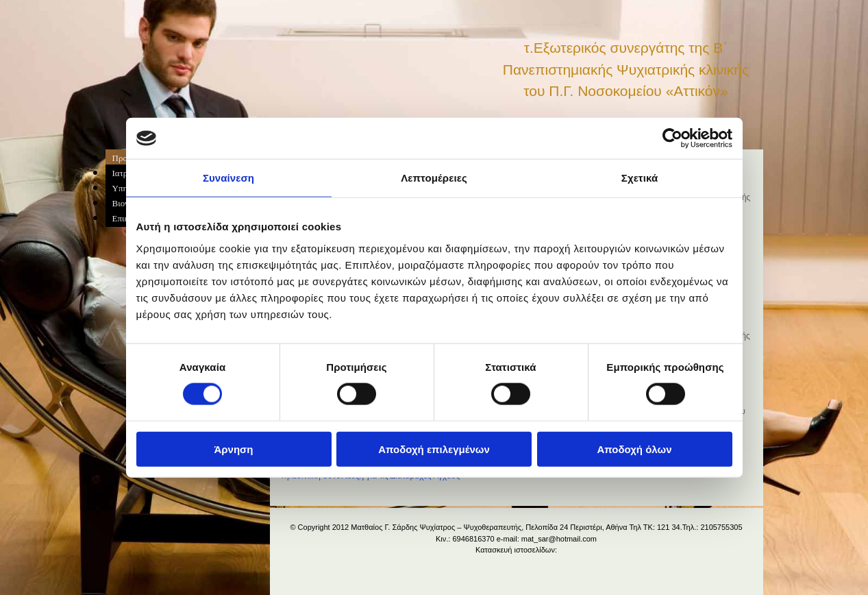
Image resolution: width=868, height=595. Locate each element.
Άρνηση (233, 449)
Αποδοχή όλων (634, 449)
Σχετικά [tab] (640, 178)
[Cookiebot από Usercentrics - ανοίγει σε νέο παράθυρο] (672, 138)
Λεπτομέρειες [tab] (434, 178)
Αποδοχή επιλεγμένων (434, 449)
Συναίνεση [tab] (228, 178)
